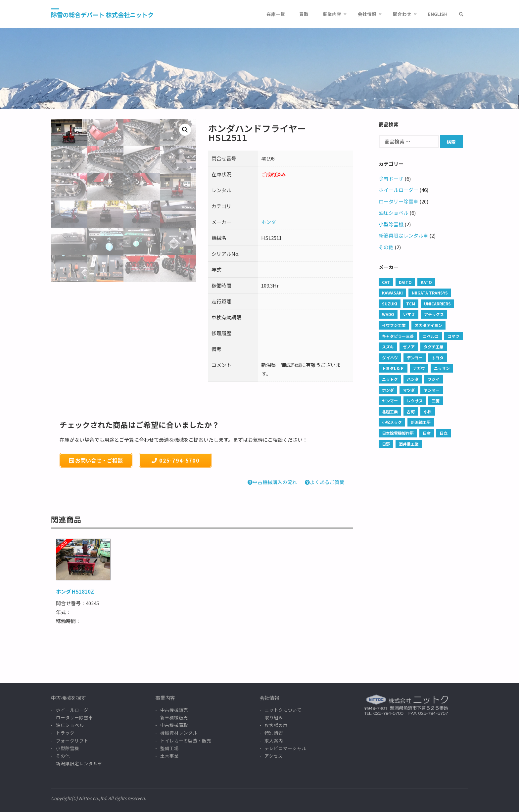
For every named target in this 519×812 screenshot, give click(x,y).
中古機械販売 (174, 710)
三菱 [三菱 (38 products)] (436, 401)
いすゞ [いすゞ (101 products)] (409, 314)
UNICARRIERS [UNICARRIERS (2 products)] (437, 304)
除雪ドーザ (391, 179)
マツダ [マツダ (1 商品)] (409, 390)
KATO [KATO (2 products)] (426, 282)
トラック (65, 733)
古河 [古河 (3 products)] (411, 411)
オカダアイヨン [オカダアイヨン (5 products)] (428, 325)
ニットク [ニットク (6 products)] (390, 379)
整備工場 (169, 748)
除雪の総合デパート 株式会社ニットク (102, 15)
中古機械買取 (174, 725)
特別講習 (274, 733)
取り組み (274, 717)
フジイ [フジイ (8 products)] (434, 379)
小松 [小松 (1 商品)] (428, 411)
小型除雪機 (391, 224)
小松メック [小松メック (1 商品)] (392, 422)
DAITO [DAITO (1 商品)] (405, 282)
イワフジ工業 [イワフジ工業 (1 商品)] (394, 325)
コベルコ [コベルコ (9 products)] (431, 336)
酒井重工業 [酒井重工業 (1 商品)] (409, 444)
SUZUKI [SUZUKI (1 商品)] (390, 304)
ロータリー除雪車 (399, 201)
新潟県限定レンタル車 (403, 235)
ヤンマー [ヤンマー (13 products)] (390, 401)
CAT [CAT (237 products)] (386, 282)
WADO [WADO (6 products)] (388, 314)
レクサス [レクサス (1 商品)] (415, 401)
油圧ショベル (394, 213)
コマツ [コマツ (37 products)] (453, 336)
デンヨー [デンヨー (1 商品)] (415, 358)
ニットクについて (283, 710)
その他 (386, 247)
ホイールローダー (399, 190)
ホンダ (269, 222)
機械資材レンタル (179, 733)
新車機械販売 (174, 717)
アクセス (274, 756)
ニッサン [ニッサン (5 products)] (442, 368)
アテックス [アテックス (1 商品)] (434, 314)
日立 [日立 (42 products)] (444, 433)
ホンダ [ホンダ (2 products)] (388, 390)
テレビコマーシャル (285, 748)
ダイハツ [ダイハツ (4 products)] (390, 358)
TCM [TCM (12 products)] (411, 304)
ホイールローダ (72, 710)
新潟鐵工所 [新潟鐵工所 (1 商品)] (421, 422)
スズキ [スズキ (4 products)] (388, 347)
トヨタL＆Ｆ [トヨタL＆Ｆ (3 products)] (393, 368)
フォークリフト (72, 741)
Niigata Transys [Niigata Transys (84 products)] (430, 293)
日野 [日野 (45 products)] (386, 444)
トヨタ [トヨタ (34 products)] (438, 358)
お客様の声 (276, 725)
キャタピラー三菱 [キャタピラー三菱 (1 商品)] (398, 336)
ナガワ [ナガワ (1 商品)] (419, 368)
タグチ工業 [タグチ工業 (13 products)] (434, 347)
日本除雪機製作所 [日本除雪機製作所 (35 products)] (398, 433)
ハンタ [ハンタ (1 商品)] (413, 379)
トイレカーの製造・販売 (186, 741)
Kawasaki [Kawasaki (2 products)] (392, 293)
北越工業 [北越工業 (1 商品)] (390, 411)
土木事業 (169, 756)
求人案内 (274, 741)
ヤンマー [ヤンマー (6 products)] (432, 390)
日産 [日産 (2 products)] (427, 433)
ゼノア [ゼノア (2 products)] (409, 347)
